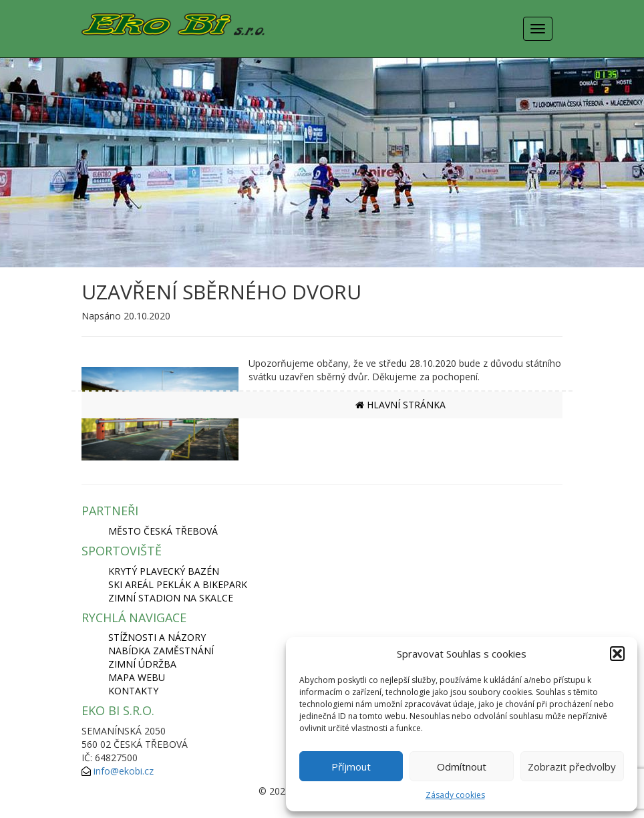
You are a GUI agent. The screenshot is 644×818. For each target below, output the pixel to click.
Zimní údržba (142, 664)
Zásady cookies (455, 795)
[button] (617, 654)
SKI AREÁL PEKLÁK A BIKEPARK (178, 584)
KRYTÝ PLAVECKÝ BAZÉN (164, 571)
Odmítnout (462, 767)
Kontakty (133, 691)
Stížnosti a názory (157, 637)
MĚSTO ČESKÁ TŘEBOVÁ (163, 531)
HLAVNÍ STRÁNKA (400, 405)
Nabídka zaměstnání (161, 651)
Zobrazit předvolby (572, 767)
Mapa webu (137, 677)
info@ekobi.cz (124, 771)
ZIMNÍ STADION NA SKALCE (171, 598)
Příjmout (351, 767)
